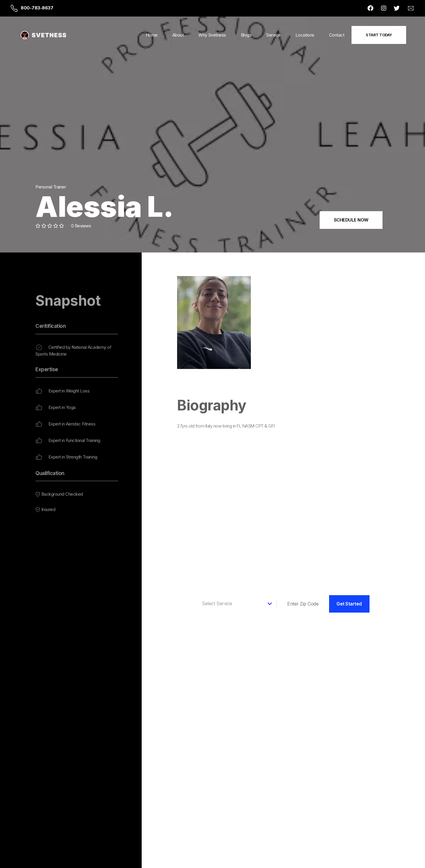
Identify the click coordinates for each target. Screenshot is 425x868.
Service (273, 35)
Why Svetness (212, 35)
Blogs (246, 35)
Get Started (349, 604)
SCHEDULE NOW (351, 220)
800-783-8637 (37, 8)
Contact (337, 35)
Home (152, 35)
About (178, 35)
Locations (305, 35)
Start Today (379, 35)
